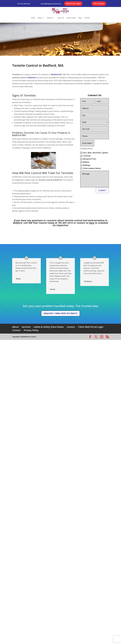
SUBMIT (102, 190)
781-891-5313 (65, 223)
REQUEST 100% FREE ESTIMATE (60, 313)
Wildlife (85, 162)
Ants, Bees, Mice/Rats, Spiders (94, 153)
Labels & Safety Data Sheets (49, 327)
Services (50, 18)
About (40, 18)
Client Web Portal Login (91, 327)
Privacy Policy (31, 330)
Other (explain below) (91, 168)
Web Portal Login (73, 4)
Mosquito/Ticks (88, 159)
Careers (71, 327)
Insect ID (61, 18)
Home (33, 18)
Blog (80, 18)
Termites (85, 156)
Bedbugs (85, 165)
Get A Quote (99, 4)
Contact (87, 18)
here (92, 223)
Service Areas (71, 18)
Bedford (55, 74)
